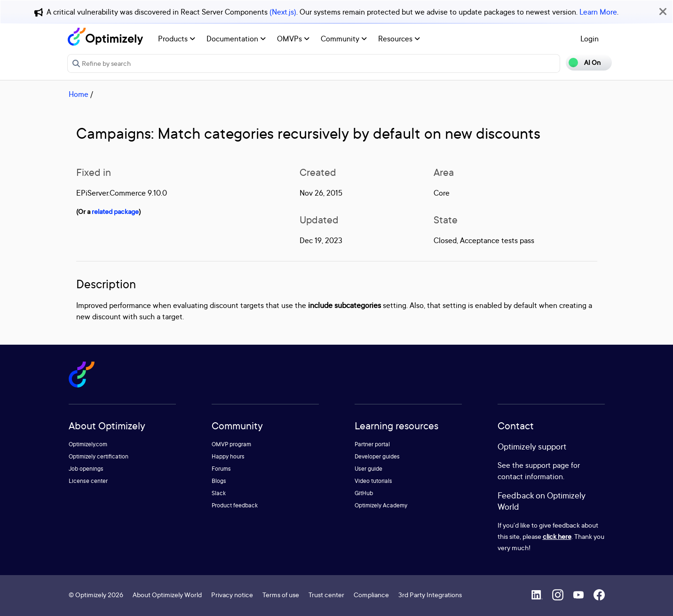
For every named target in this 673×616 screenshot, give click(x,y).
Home (79, 94)
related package (115, 211)
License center (88, 481)
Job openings (86, 469)
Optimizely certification (99, 456)
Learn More (598, 12)
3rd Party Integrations (430, 595)
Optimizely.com (88, 444)
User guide (368, 469)
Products (177, 39)
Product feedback (235, 505)
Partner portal (372, 444)
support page (547, 465)
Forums (221, 469)
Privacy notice (232, 595)
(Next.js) (283, 12)
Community (344, 39)
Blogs (219, 481)
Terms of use (281, 595)
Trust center (326, 595)
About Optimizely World (167, 595)
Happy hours (228, 456)
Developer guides (377, 456)
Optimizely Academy (381, 505)
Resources (399, 39)
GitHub (364, 493)
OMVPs (293, 39)
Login (590, 39)
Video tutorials (373, 481)
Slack (219, 493)
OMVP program (231, 444)
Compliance (371, 595)
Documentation (236, 39)
